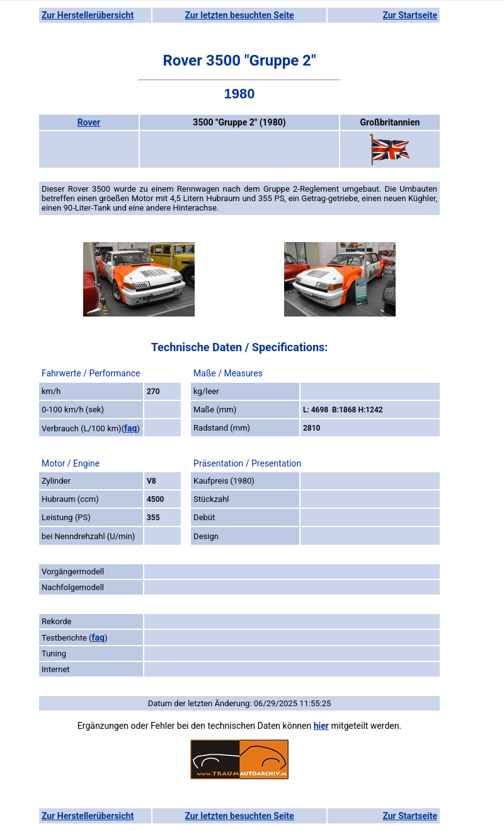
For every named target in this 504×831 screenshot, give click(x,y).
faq (130, 428)
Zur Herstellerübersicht (88, 15)
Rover (89, 122)
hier (321, 726)
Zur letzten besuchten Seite (240, 15)
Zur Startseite (410, 15)
